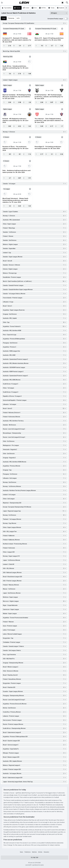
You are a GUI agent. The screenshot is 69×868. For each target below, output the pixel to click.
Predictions (28, 852)
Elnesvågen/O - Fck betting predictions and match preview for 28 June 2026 (48, 148)
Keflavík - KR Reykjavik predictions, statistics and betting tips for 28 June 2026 (15, 121)
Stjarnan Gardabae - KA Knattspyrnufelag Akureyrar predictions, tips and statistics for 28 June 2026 (17, 97)
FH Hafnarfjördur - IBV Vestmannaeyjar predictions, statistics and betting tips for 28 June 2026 (49, 97)
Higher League (7, 85)
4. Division (6, 137)
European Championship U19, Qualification (15, 29)
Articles (40, 852)
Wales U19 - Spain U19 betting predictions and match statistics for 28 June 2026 (49, 39)
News (21, 852)
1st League (7, 189)
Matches (34, 852)
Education (46, 852)
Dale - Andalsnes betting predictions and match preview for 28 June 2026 (16, 171)
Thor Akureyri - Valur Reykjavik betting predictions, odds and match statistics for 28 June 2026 (49, 121)
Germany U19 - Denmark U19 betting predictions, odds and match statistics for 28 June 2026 (17, 40)
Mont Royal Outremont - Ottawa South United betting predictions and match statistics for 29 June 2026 (15, 200)
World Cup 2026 (8, 57)
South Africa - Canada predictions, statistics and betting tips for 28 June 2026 (15, 68)
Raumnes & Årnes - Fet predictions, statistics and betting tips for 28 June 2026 (15, 148)
